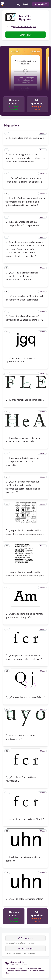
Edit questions (26, 938)
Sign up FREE (41, 4)
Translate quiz (26, 948)
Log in (26, 4)
